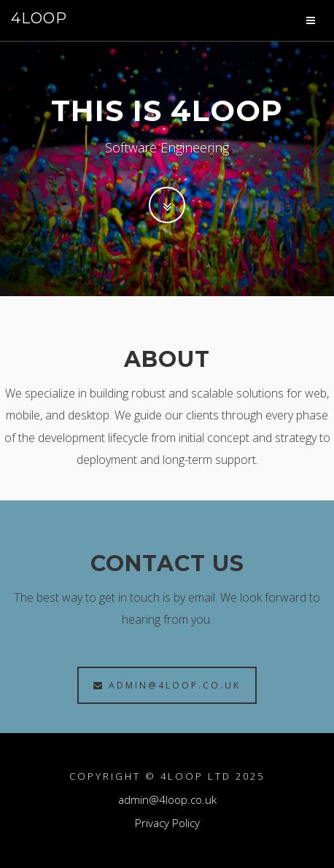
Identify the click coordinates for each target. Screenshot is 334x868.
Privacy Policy (167, 823)
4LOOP (39, 18)
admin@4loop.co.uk (167, 685)
